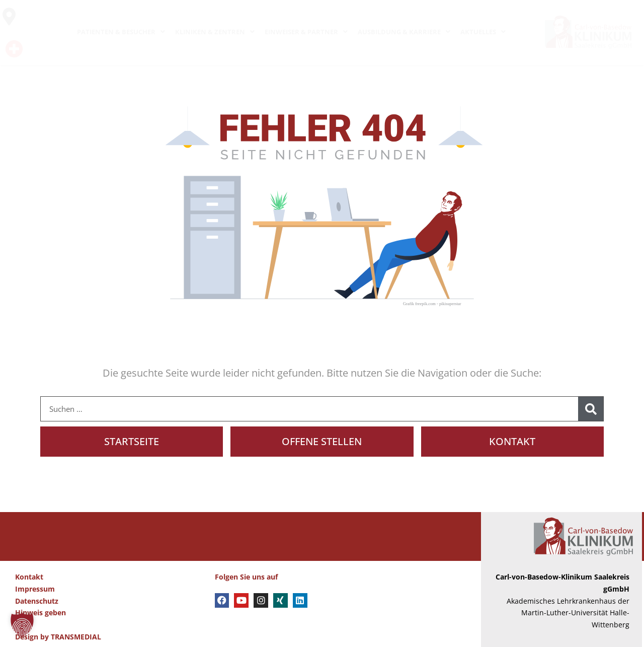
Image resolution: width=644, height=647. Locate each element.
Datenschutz (37, 601)
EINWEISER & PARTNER (306, 32)
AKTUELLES (483, 32)
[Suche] (591, 409)
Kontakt (29, 577)
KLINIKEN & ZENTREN (215, 32)
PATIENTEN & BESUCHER (121, 32)
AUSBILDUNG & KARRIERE (404, 32)
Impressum (35, 589)
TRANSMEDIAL (76, 637)
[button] (22, 625)
